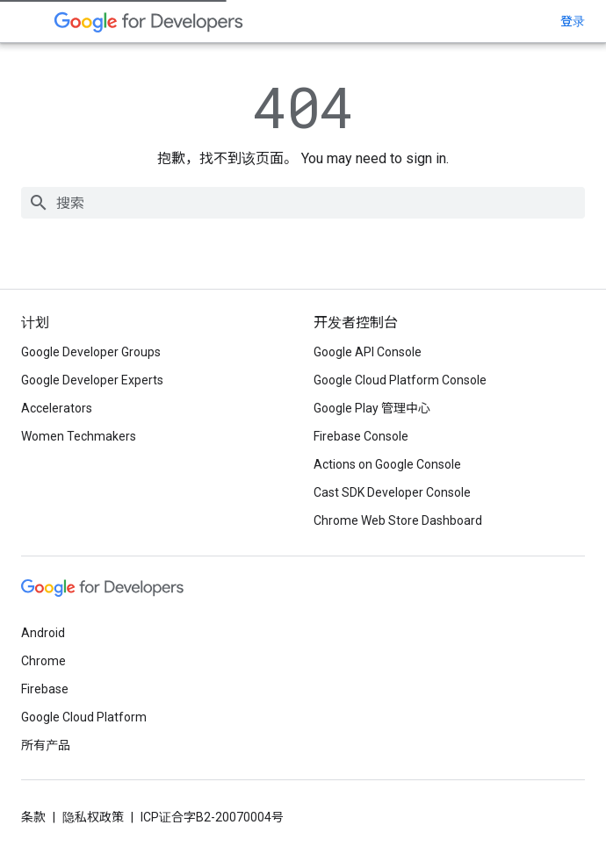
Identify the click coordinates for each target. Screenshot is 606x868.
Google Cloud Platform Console (400, 380)
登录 (573, 21)
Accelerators (57, 408)
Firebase (45, 689)
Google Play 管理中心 (372, 408)
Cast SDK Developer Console (392, 492)
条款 (33, 817)
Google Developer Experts (92, 380)
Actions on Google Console (387, 464)
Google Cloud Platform (84, 717)
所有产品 (46, 745)
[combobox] (303, 203)
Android (43, 633)
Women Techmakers (79, 436)
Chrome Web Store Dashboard (398, 520)
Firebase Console (361, 436)
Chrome (43, 661)
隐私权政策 (93, 817)
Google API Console (368, 352)
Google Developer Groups (91, 352)
